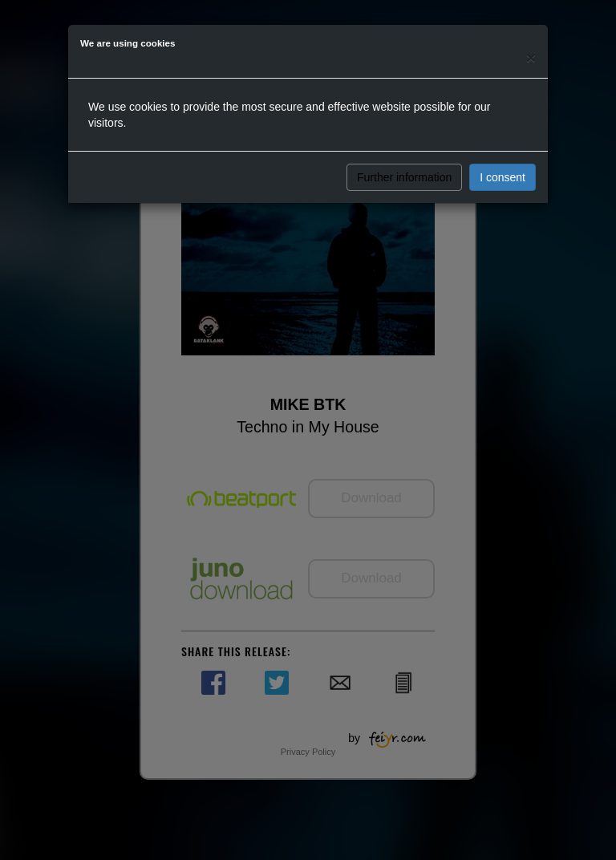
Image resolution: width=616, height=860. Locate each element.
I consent (503, 177)
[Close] (531, 57)
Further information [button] (404, 177)
